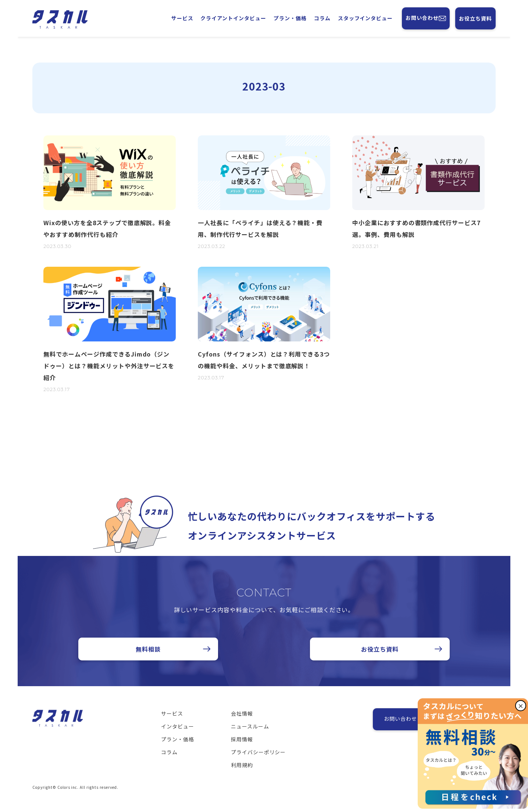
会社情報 (242, 723)
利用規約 (242, 775)
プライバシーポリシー (258, 762)
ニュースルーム (250, 736)
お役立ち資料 (475, 18)
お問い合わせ (426, 18)
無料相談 (148, 659)
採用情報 (242, 749)
